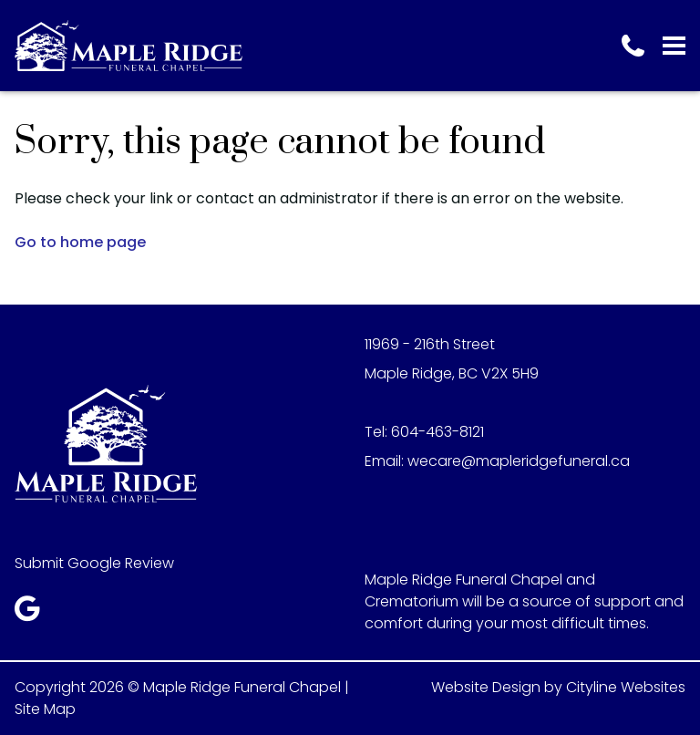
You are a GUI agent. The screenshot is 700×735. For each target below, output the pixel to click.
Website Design (486, 687)
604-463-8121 (437, 432)
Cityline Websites (626, 687)
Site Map (45, 709)
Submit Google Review (94, 563)
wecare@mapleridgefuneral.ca (519, 461)
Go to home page (80, 242)
